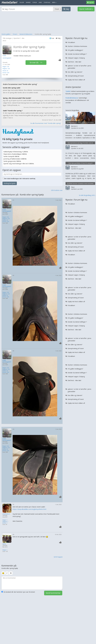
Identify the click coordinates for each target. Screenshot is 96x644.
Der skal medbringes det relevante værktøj (20, 178)
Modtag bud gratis (10, 183)
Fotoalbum (71, 42)
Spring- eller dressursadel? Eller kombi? (17, 98)
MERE (54, 2)
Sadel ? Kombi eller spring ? (13, 111)
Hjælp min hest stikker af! (76, 80)
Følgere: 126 (6, 69)
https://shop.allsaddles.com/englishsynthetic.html (29, 509)
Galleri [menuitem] (22, 2)
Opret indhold (86, 9)
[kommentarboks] (32, 583)
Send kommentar (53, 593)
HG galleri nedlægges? (75, 50)
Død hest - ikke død (74, 62)
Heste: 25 (5, 71)
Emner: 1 (5, 523)
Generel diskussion (26, 34)
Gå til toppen (58, 557)
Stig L (73, 187)
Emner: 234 (6, 73)
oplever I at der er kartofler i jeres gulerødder (79, 67)
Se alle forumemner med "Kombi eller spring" (46, 123)
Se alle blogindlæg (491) (87, 195)
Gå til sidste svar (57, 190)
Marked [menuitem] (28, 2)
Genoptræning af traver (76, 76)
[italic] (7, 573)
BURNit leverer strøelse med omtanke (80, 183)
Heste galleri (6, 34)
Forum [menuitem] (35, 2)
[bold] (11, 573)
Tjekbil (68, 91)
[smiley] (3, 573)
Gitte (4, 544)
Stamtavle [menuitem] (47, 2)
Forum (15, 34)
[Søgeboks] (27, 9)
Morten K (74, 126)
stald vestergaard (7, 210)
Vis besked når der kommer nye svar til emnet (18, 592)
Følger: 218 (6, 67)
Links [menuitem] (40, 2)
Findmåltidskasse (72, 98)
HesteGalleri (9, 2)
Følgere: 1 (5, 521)
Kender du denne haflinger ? (77, 54)
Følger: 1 (5, 520)
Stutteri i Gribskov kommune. (77, 46)
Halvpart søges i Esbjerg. (76, 58)
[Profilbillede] (8, 50)
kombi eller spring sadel (12, 88)
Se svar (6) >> (36, 62)
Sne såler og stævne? (75, 72)
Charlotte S (6, 514)
